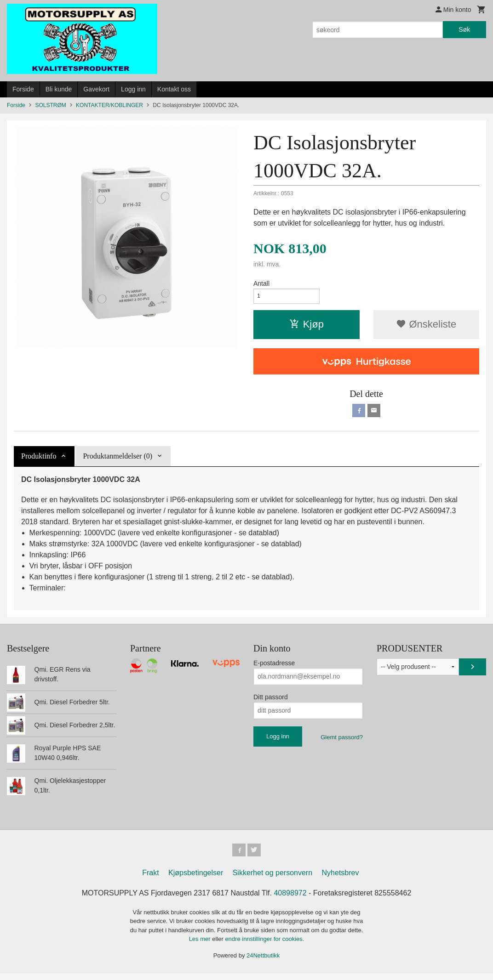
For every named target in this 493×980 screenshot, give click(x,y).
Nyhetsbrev (341, 879)
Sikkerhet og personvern (272, 879)
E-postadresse (274, 667)
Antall (261, 283)
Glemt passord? (342, 741)
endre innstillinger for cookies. (264, 945)
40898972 (290, 899)
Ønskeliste (426, 327)
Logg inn (133, 89)
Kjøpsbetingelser (196, 879)
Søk (464, 29)
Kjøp (307, 327)
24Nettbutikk (263, 961)
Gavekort (96, 89)
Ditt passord (271, 701)
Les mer (201, 945)
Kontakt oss (174, 89)
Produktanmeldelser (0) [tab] (118, 460)
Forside (23, 89)
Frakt (150, 879)
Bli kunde (59, 89)
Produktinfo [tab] (39, 460)
